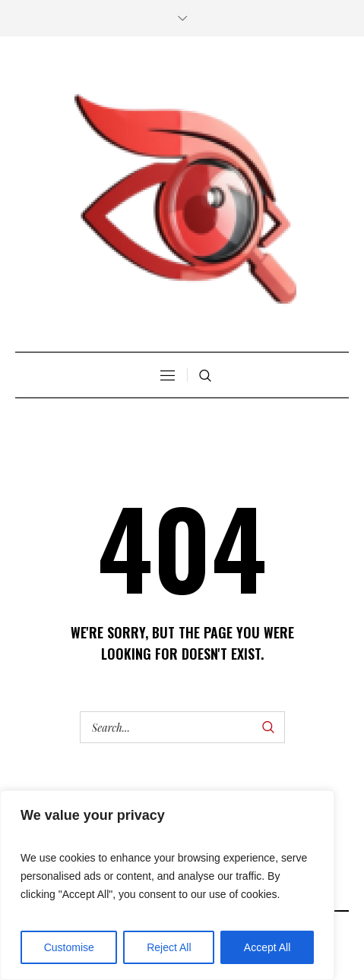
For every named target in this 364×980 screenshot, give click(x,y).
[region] (167, 885)
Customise (69, 947)
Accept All (267, 947)
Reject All (169, 947)
